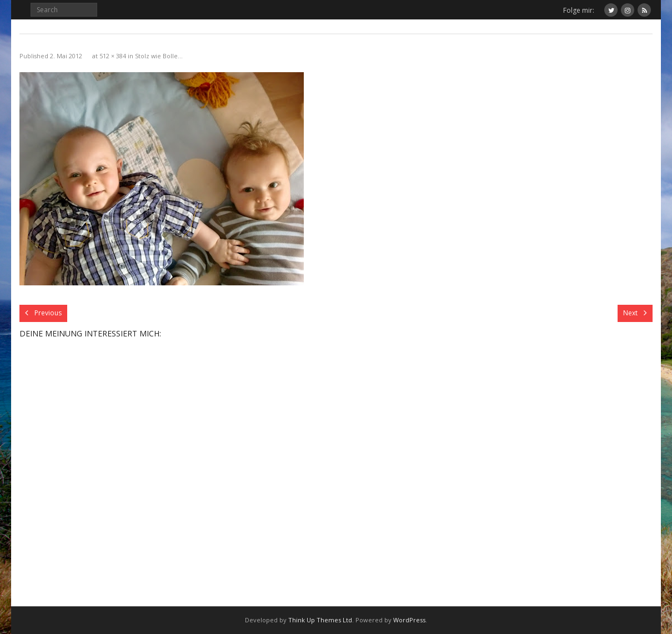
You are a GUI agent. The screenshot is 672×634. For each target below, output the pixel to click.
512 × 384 (113, 56)
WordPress (409, 620)
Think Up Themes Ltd (320, 620)
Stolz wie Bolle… (159, 56)
